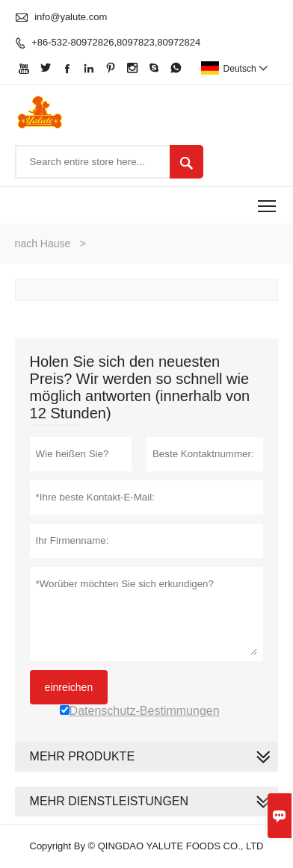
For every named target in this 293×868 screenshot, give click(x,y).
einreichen (69, 687)
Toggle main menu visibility (268, 201)
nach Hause (43, 244)
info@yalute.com (71, 17)
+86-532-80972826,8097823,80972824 (116, 42)
